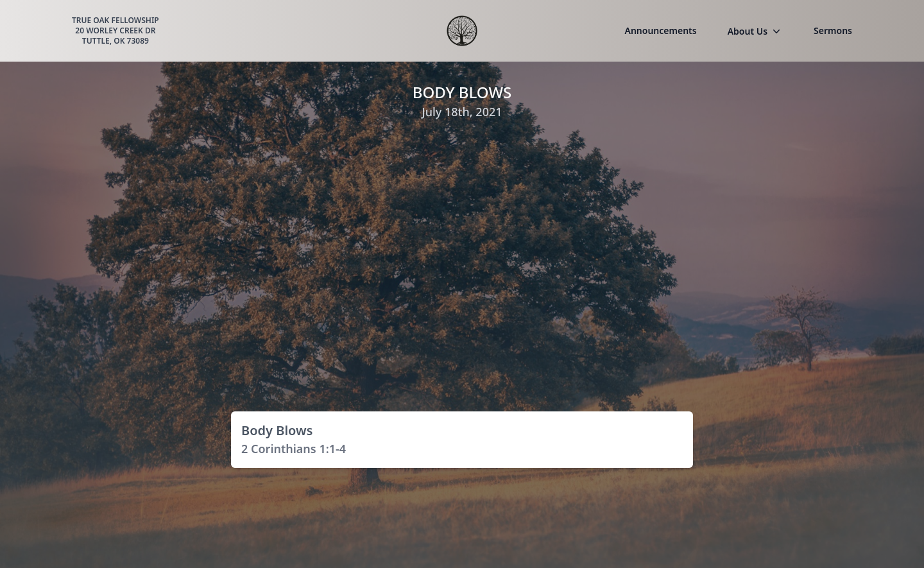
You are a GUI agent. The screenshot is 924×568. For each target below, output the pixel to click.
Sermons (833, 30)
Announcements (661, 30)
